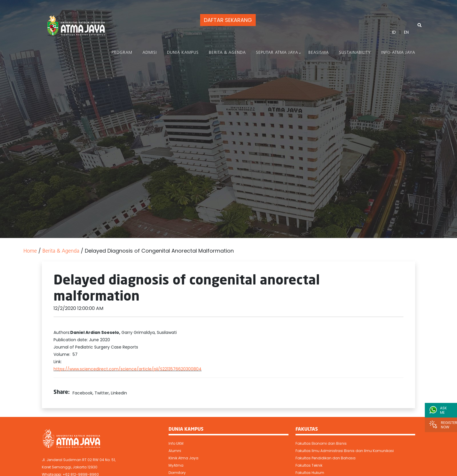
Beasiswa (319, 53)
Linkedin (119, 393)
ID (394, 32)
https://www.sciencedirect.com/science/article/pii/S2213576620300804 (128, 369)
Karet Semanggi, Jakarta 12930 (70, 467)
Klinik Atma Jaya (183, 458)
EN (406, 32)
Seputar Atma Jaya (277, 53)
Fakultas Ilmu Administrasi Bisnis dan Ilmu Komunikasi (345, 451)
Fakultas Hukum (310, 473)
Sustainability (355, 53)
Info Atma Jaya (398, 53)
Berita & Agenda (227, 53)
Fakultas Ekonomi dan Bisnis (321, 443)
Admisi (150, 53)
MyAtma (176, 465)
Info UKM (176, 443)
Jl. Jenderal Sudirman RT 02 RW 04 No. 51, (79, 460)
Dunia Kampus (183, 53)
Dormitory (177, 473)
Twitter (102, 393)
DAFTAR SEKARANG (228, 20)
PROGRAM (122, 53)
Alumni (175, 451)
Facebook (83, 393)
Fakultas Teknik (309, 465)
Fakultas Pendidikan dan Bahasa (325, 458)
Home (30, 251)
